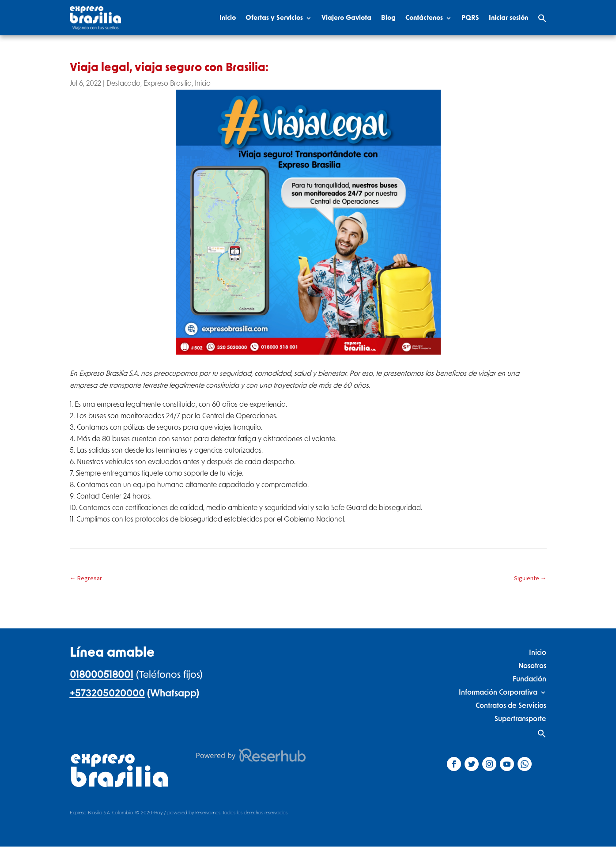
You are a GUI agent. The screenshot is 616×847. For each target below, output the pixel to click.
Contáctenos (424, 18)
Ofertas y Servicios (274, 18)
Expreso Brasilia (168, 83)
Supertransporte (520, 719)
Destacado (123, 83)
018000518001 (102, 675)
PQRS (470, 18)
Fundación (529, 679)
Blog (388, 18)
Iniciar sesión (508, 18)
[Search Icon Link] (542, 18)
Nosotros (532, 666)
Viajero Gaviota (346, 18)
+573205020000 (107, 693)
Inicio (228, 18)
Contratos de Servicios (511, 705)
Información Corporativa (498, 692)
